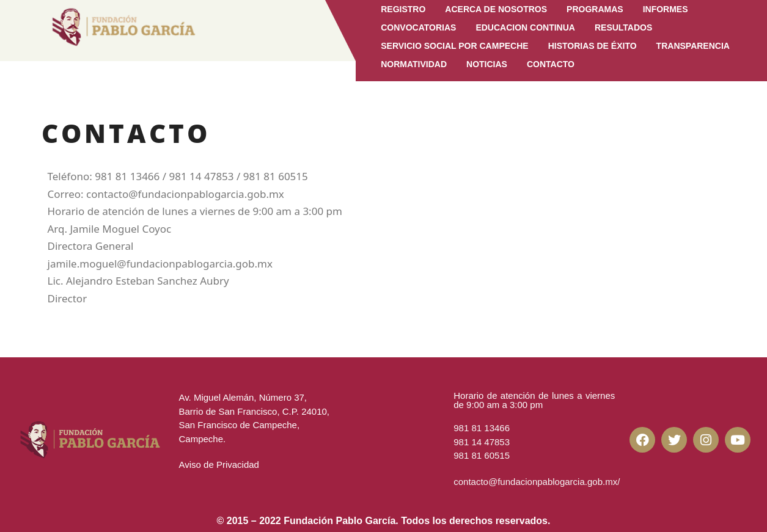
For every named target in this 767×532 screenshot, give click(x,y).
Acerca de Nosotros (496, 9)
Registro (403, 9)
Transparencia (693, 46)
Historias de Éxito (593, 46)
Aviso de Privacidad (218, 465)
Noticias (487, 64)
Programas (595, 9)
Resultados (623, 27)
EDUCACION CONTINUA (525, 27)
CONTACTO (551, 64)
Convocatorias (418, 27)
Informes (666, 9)
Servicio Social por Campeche (454, 46)
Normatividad (414, 64)
